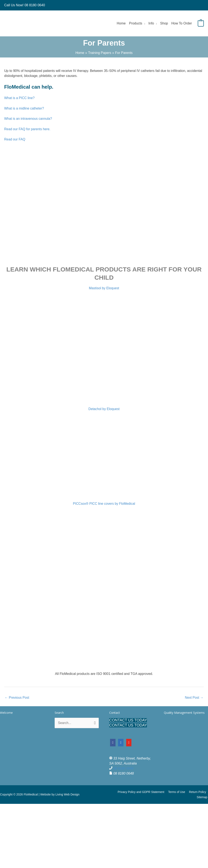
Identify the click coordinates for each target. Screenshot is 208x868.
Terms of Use (177, 792)
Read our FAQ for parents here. (28, 129)
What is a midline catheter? (24, 108)
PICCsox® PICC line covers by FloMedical (104, 504)
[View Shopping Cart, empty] (201, 23)
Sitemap (203, 797)
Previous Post (17, 698)
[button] (144, 23)
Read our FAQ (15, 139)
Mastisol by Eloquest (104, 288)
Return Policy (198, 792)
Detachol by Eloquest (104, 409)
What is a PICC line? (20, 98)
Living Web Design (68, 795)
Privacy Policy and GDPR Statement (142, 792)
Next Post (194, 698)
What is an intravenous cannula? (28, 119)
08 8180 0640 (123, 769)
